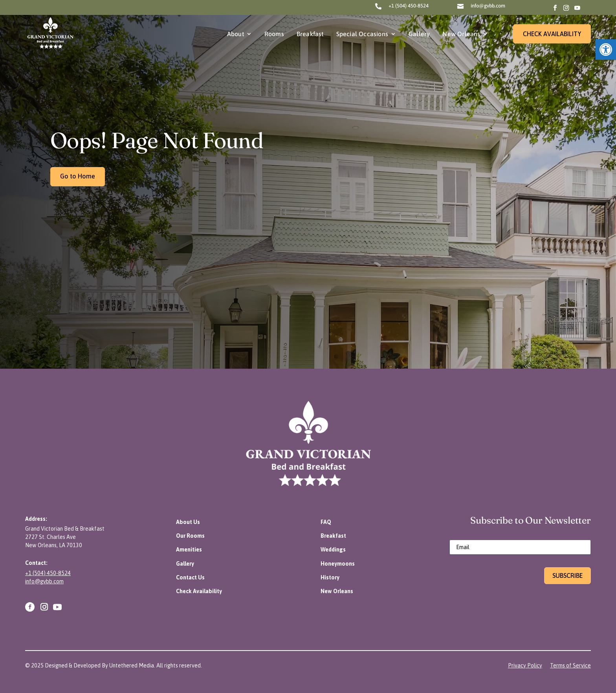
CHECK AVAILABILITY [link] (552, 34)
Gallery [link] (419, 34)
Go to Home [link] (78, 176)
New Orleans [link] (461, 34)
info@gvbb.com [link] (488, 6)
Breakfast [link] (310, 34)
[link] (606, 50)
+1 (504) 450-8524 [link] (409, 6)
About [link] (236, 34)
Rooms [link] (274, 34)
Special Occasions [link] (362, 34)
